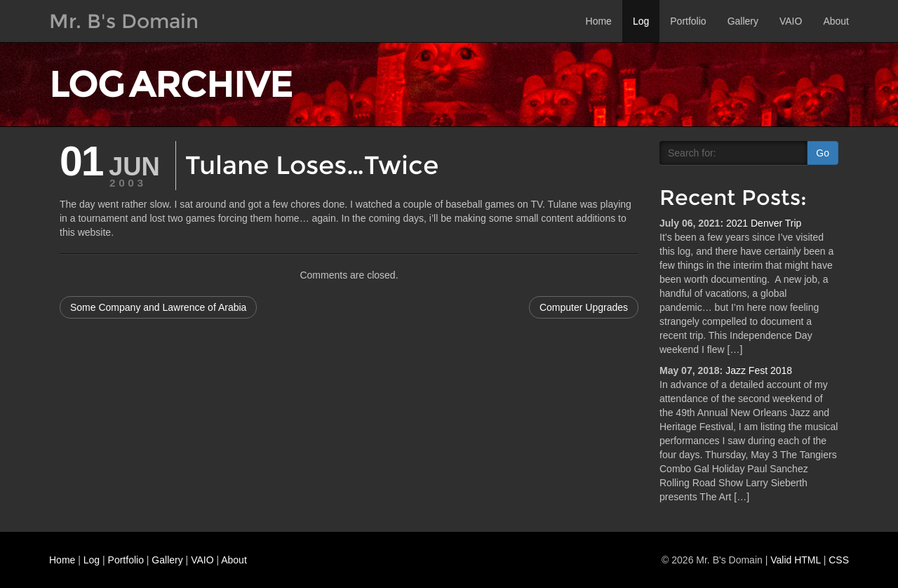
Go (823, 153)
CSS (839, 560)
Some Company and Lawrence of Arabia (158, 307)
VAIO (791, 21)
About (836, 21)
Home (599, 21)
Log (641, 21)
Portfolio (688, 21)
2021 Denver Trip (764, 223)
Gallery (743, 21)
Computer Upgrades (584, 307)
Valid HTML (796, 560)
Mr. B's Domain (124, 21)
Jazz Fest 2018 (759, 370)
